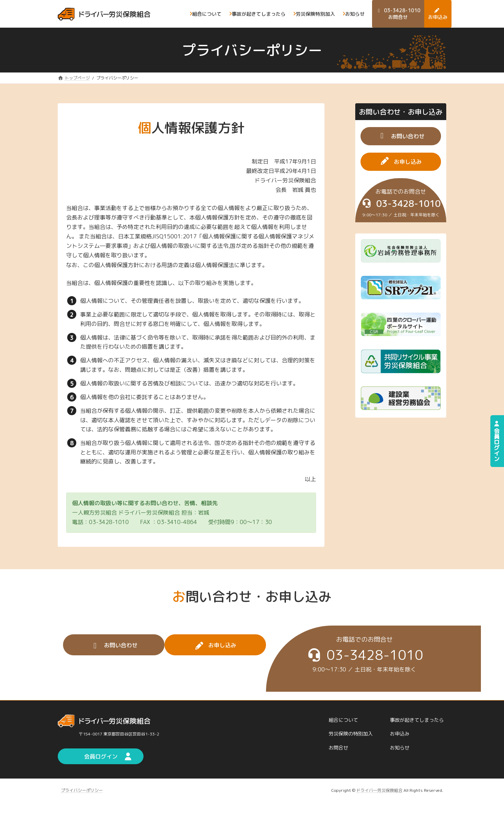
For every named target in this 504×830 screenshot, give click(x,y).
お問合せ (338, 748)
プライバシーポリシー (82, 790)
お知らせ (400, 748)
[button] (401, 136)
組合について (343, 720)
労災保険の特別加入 (351, 734)
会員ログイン (496, 441)
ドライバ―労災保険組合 (379, 790)
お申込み (400, 734)
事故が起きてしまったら (417, 720)
